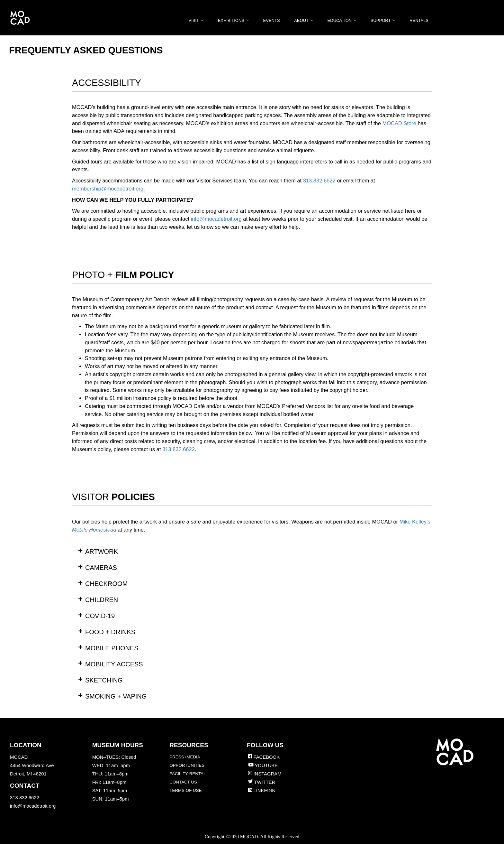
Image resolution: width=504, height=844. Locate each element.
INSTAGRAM (267, 774)
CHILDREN (102, 600)
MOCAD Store (399, 123)
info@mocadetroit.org (33, 806)
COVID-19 (100, 616)
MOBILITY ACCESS (114, 664)
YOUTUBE (266, 765)
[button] (252, 552)
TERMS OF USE (185, 790)
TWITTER (265, 782)
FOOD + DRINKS (110, 632)
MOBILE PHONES (112, 648)
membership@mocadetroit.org (108, 189)
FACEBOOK (266, 757)
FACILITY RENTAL (188, 774)
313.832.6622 (319, 181)
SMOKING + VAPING (116, 696)
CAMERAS (101, 568)
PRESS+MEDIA (185, 757)
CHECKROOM (106, 584)
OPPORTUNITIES (187, 765)
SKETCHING (104, 680)
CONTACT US (183, 782)
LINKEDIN (264, 791)
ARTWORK (102, 552)
